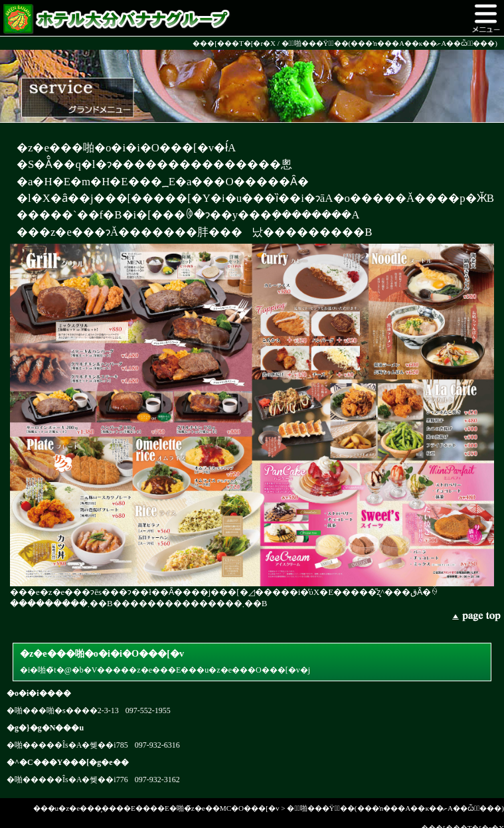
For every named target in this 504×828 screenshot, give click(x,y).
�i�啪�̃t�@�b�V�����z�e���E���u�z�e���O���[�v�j (252, 660)
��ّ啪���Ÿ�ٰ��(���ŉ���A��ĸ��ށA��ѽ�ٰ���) (389, 43)
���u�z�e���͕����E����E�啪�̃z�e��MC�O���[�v (156, 808)
